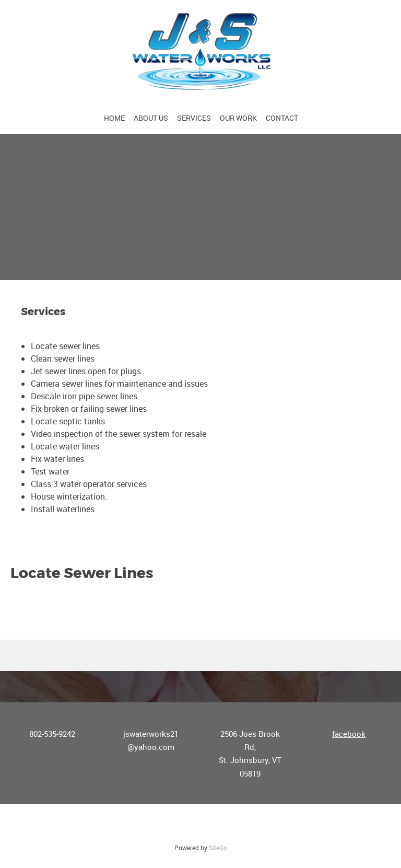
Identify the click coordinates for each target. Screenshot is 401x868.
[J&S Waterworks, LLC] (200, 52)
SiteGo (218, 848)
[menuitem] (114, 118)
